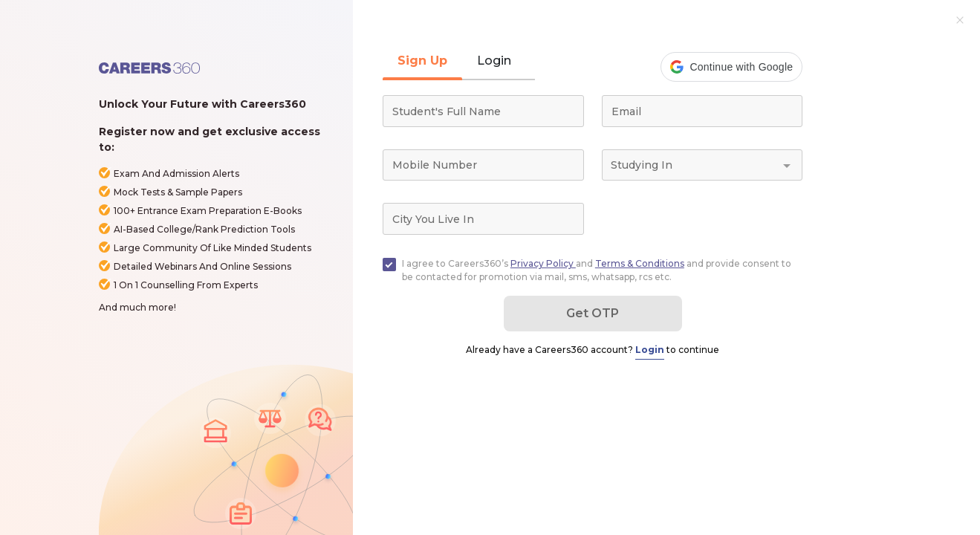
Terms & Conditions (640, 263)
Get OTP (593, 313)
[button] (731, 67)
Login (650, 350)
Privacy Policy (543, 263)
